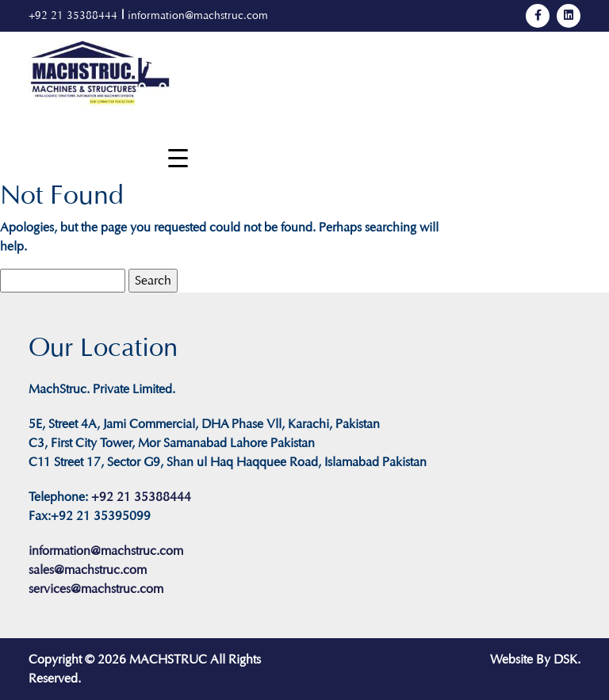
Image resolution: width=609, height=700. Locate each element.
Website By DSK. (535, 659)
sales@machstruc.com (88, 570)
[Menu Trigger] (178, 158)
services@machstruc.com (96, 589)
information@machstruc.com (198, 15)
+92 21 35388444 (73, 15)
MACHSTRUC (168, 659)
